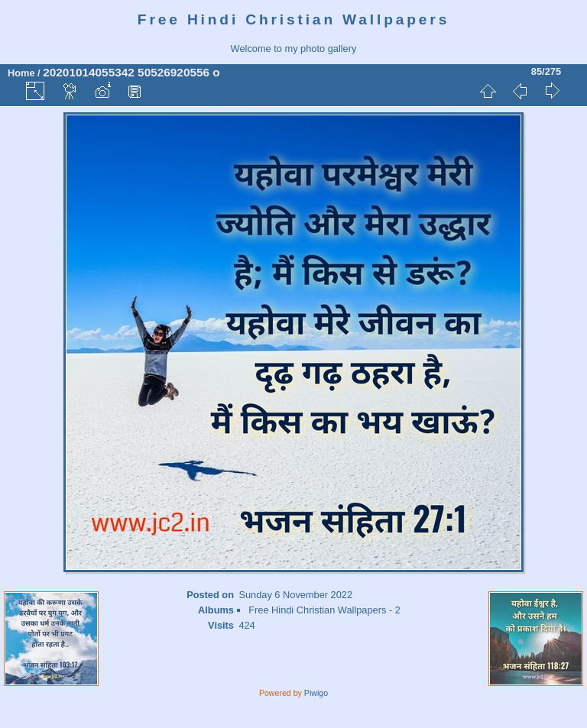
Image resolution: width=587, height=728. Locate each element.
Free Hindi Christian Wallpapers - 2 (324, 610)
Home (21, 73)
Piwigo (316, 693)
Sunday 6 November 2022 (295, 595)
